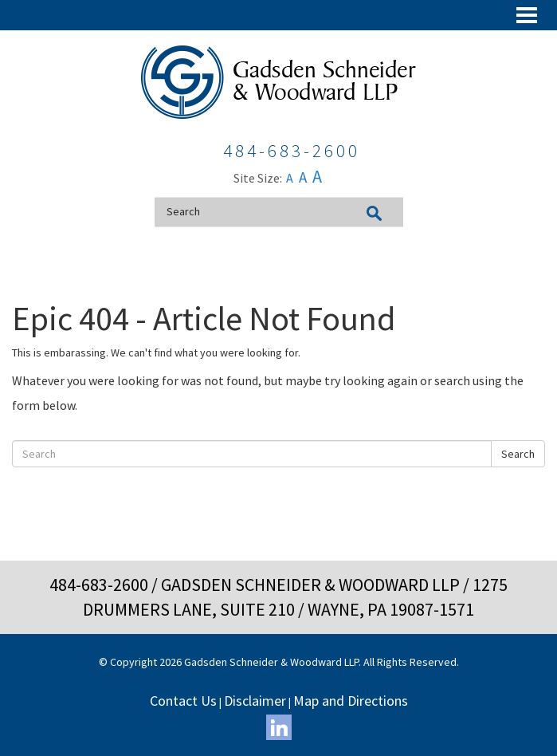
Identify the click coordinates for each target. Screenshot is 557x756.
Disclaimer (255, 701)
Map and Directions (351, 701)
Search (518, 454)
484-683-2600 (99, 585)
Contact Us (183, 701)
